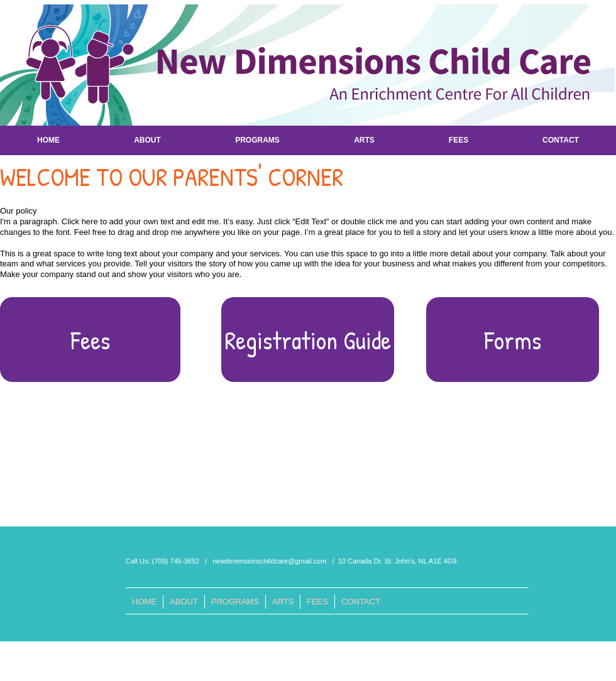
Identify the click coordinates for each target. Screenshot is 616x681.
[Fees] (90, 340)
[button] (308, 340)
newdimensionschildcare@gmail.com (269, 561)
